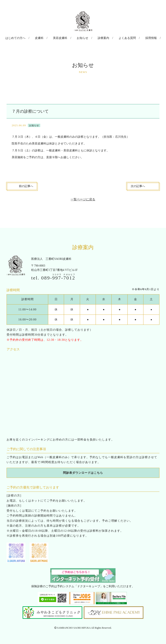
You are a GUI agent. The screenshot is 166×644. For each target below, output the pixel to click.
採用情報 (144, 38)
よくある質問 (122, 38)
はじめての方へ (23, 38)
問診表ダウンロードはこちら (83, 472)
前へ (26, 185)
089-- (58, 277)
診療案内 (101, 38)
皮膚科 (44, 38)
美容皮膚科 (63, 38)
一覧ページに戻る (83, 198)
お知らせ (82, 38)
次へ (138, 185)
